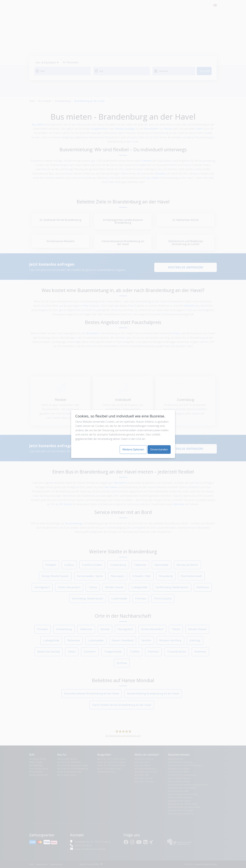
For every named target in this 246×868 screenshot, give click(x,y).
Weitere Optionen (133, 449)
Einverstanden (159, 449)
